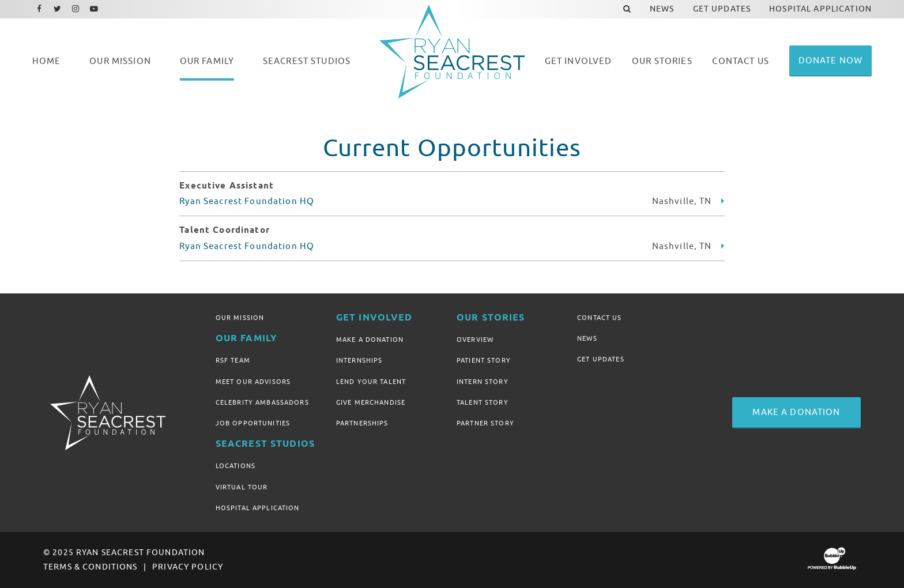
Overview (475, 340)
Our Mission (240, 318)
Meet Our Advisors (253, 382)
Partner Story (485, 423)
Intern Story (483, 382)
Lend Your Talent (371, 382)
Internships (359, 360)
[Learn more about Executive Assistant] (723, 201)
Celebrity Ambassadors (262, 402)
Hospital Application (258, 508)
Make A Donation (370, 340)
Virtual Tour (242, 487)
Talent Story (483, 402)
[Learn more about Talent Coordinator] (723, 246)
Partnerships (362, 423)
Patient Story (484, 360)
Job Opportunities (253, 423)
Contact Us (599, 318)
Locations (236, 466)
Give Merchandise (371, 402)
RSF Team (233, 360)
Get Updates (601, 359)
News (587, 338)
